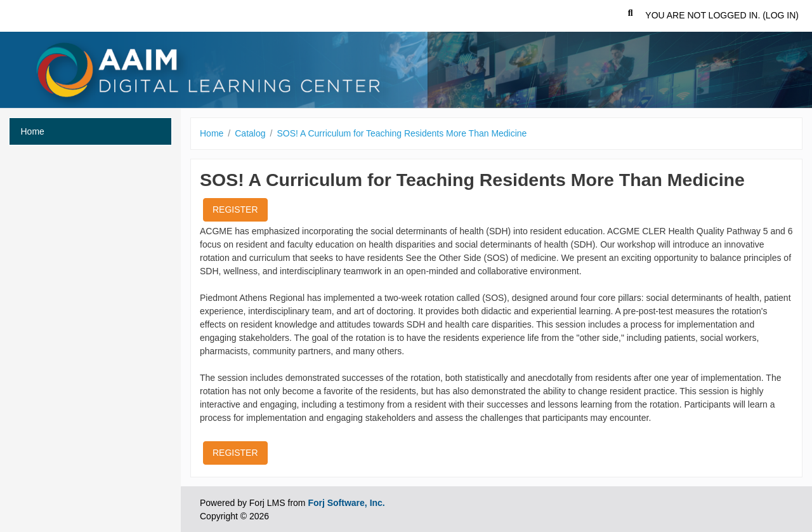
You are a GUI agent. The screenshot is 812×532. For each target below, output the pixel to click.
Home (212, 133)
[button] (631, 16)
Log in (781, 15)
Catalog (250, 133)
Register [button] (235, 209)
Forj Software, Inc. (346, 503)
